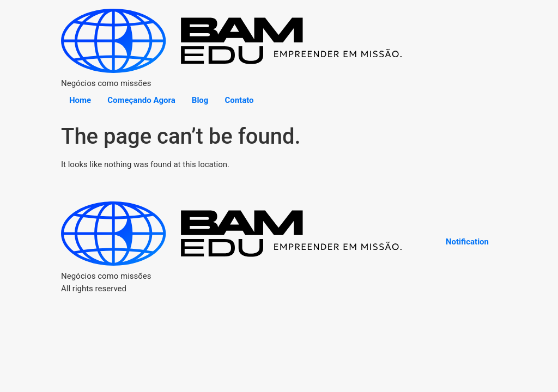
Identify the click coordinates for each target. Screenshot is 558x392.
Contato (239, 100)
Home (80, 100)
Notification (467, 242)
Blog (200, 100)
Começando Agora (141, 100)
